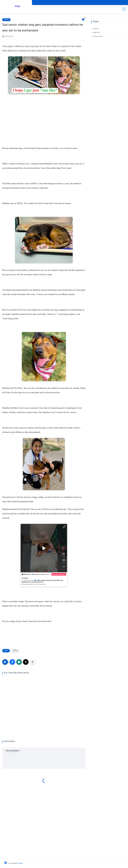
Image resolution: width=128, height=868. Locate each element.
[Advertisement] (44, 129)
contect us (96, 32)
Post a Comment (12, 751)
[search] (124, 9)
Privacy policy (98, 36)
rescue (39, 9)
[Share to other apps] (32, 662)
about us (96, 29)
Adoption (68, 9)
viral (53, 9)
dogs (17, 6)
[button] (12, 662)
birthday (46, 9)
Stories (60, 9)
